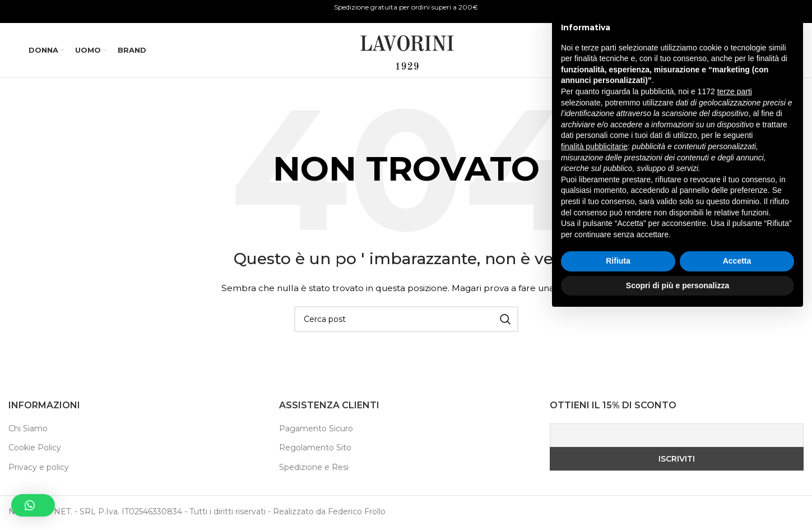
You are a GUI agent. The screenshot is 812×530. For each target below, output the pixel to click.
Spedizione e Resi (314, 469)
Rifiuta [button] (618, 475)
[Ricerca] (699, 52)
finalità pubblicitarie (594, 360)
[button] (33, 505)
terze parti (735, 306)
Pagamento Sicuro (316, 431)
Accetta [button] (737, 475)
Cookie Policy (35, 450)
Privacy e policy (39, 469)
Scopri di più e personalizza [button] (678, 499)
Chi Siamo (28, 431)
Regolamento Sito (315, 450)
